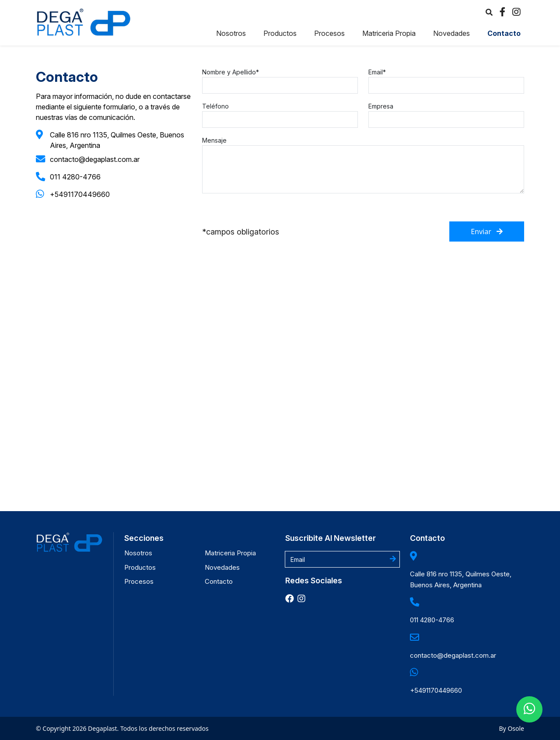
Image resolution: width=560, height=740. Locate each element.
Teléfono (215, 106)
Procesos (329, 33)
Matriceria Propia (389, 33)
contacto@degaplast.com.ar (95, 159)
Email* (377, 72)
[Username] (342, 559)
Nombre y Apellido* (231, 72)
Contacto (504, 33)
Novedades (451, 33)
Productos (280, 33)
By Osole (512, 728)
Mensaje (214, 140)
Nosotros (231, 33)
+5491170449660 (80, 194)
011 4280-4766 (75, 177)
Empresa (381, 106)
